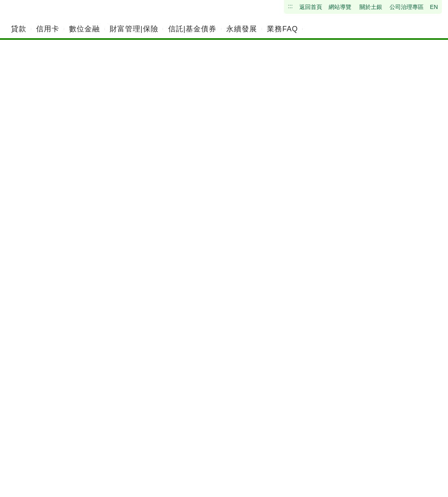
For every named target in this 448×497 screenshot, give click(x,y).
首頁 (32, 117)
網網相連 (74, 117)
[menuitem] (18, 29)
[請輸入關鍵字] (398, 29)
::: (36, 467)
